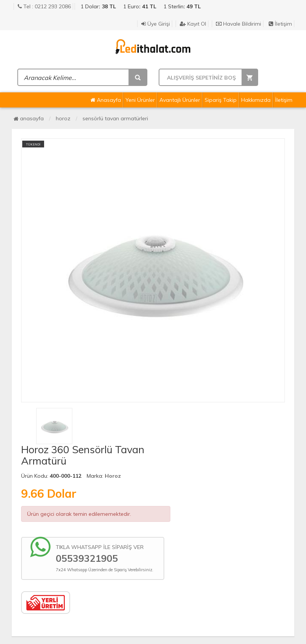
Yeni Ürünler (140, 100)
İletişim (280, 24)
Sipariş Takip (221, 100)
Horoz (63, 118)
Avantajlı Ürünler (180, 100)
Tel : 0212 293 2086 (44, 6)
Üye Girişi (156, 24)
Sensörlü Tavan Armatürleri (115, 118)
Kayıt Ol (193, 24)
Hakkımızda (256, 100)
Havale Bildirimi (239, 24)
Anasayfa (106, 100)
